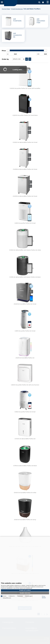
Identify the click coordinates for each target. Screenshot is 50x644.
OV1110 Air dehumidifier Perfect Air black (25, 466)
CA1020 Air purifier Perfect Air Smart (25, 412)
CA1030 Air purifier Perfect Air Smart (25, 223)
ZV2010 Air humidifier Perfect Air (25, 358)
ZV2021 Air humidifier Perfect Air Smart (25, 304)
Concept (11, 3)
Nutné (5, 596)
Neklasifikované (7, 598)
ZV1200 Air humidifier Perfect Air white (25, 493)
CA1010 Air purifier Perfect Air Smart (25, 331)
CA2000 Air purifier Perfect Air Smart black (25, 115)
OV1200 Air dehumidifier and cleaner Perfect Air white (25, 250)
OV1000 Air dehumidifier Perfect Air (25, 439)
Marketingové (29, 596)
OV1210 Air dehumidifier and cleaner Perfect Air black (25, 277)
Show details (44, 597)
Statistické (20, 596)
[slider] (8, 50)
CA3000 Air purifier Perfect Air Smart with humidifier (25, 88)
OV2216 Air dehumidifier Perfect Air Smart (25, 169)
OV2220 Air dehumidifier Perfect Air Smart (25, 142)
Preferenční (12, 596)
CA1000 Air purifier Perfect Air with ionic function (25, 385)
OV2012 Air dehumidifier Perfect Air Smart (25, 196)
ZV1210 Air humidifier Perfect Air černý (25, 520)
